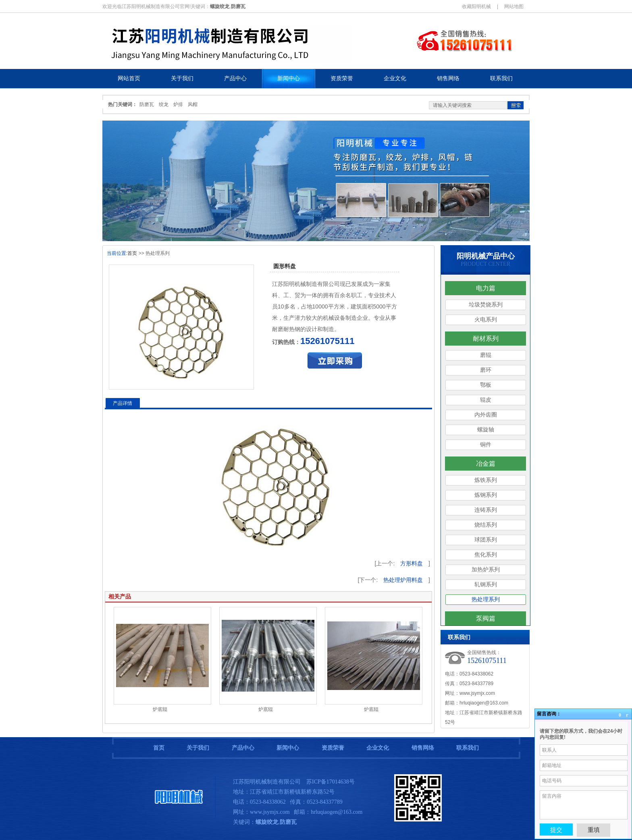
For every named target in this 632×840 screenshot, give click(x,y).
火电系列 (486, 320)
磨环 (486, 370)
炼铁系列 (486, 480)
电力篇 (486, 288)
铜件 (486, 445)
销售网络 (423, 748)
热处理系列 (486, 599)
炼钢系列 (486, 495)
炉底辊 (160, 709)
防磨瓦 (147, 104)
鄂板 (486, 385)
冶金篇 (486, 464)
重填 (594, 830)
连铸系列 (486, 510)
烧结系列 (486, 525)
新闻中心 (288, 748)
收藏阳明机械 (476, 6)
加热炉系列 (486, 570)
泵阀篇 (486, 618)
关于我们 (198, 748)
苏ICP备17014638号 (331, 782)
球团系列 (486, 540)
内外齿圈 (486, 415)
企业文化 (378, 748)
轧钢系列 (486, 585)
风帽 (193, 104)
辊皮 (486, 400)
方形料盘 (412, 563)
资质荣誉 (333, 748)
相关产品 (120, 596)
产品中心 (243, 748)
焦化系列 (486, 555)
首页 (132, 253)
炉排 (178, 104)
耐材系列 (486, 339)
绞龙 (164, 104)
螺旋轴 (486, 430)
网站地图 (514, 6)
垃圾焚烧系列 (486, 305)
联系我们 (468, 748)
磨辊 (486, 355)
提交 (556, 830)
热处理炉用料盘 (403, 580)
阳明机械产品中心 (486, 256)
